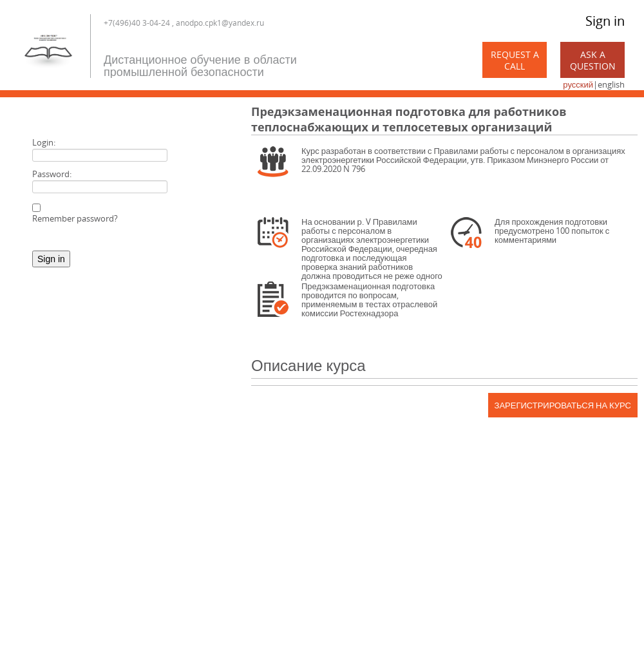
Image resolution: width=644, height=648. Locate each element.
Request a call (515, 60)
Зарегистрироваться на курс (563, 405)
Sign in (605, 21)
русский (578, 84)
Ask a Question (593, 60)
